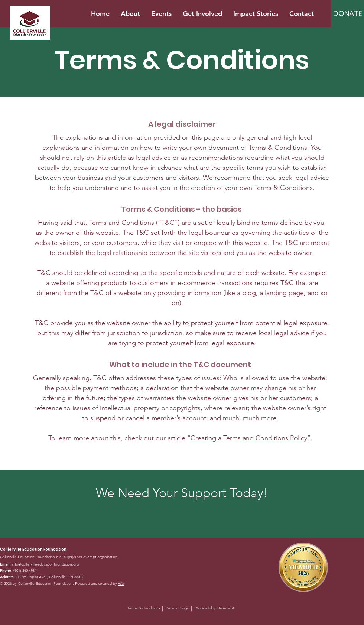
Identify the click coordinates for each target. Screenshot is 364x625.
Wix (121, 584)
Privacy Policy (177, 608)
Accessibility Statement (215, 608)
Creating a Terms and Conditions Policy (249, 438)
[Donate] (182, 516)
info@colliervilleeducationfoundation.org (45, 564)
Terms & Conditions (144, 608)
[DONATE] (348, 13)
